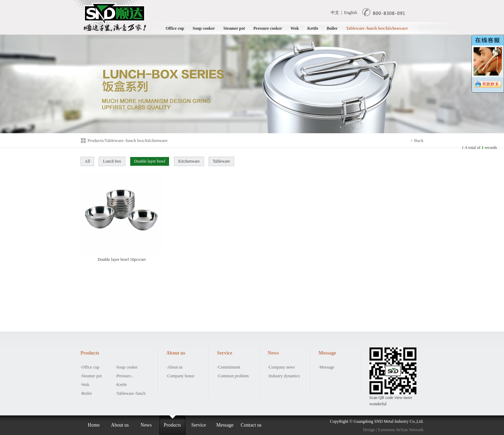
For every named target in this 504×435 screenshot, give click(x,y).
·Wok (85, 385)
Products (172, 425)
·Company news (281, 367)
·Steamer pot (91, 376)
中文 (335, 13)
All (87, 161)
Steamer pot (234, 28)
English (351, 13)
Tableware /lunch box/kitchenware (377, 28)
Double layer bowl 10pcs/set (122, 217)
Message (225, 425)
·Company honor (180, 376)
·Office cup (90, 367)
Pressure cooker (268, 28)
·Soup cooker (127, 367)
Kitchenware (189, 161)
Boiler (332, 28)
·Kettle (121, 385)
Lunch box (112, 161)
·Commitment (229, 367)
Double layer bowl (150, 161)
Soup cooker (204, 28)
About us (120, 425)
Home (93, 425)
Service (199, 425)
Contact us (251, 425)
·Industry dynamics (284, 376)
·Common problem (233, 376)
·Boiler (86, 393)
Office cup (175, 28)
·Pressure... (125, 376)
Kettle (313, 28)
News (146, 425)
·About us (174, 367)
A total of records (481, 148)
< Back (417, 140)
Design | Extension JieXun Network (393, 430)
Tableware (222, 161)
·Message (326, 367)
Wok (295, 28)
